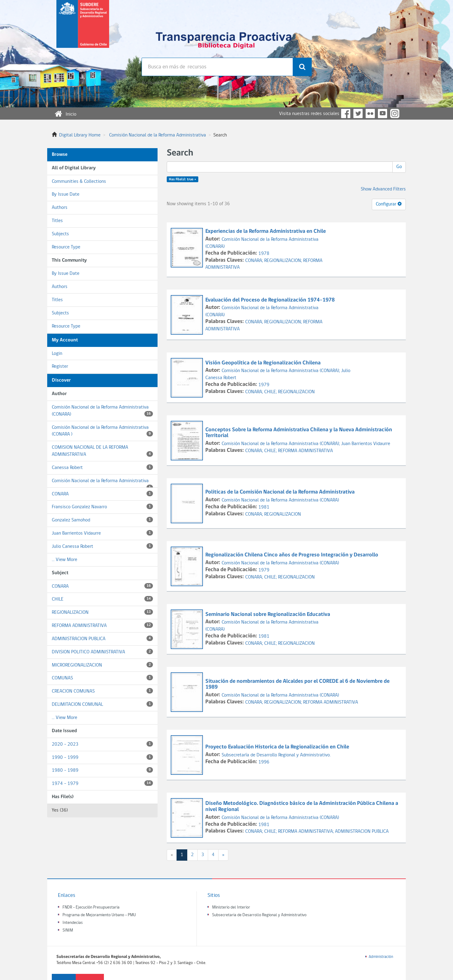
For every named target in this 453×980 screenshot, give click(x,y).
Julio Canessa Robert (102, 546)
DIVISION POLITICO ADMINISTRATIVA (102, 652)
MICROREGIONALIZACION (102, 665)
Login (57, 354)
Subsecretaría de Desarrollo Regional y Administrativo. (276, 755)
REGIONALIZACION (102, 612)
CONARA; (255, 261)
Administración (381, 957)
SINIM (68, 930)
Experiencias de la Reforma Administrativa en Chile (266, 231)
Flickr (370, 113)
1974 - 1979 (102, 783)
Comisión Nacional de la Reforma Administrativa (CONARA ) (102, 431)
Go (399, 167)
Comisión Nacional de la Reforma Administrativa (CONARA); (281, 371)
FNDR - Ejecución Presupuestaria (91, 907)
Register (60, 367)
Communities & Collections (79, 182)
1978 (264, 254)
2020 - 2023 (102, 744)
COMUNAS (102, 678)
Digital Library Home (80, 135)
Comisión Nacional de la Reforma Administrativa (158, 135)
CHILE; (271, 392)
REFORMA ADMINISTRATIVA (102, 625)
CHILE (102, 599)
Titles (57, 221)
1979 (264, 385)
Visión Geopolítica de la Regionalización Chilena (264, 363)
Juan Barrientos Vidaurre (102, 533)
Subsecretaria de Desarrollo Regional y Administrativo (259, 915)
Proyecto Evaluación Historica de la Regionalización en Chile (278, 747)
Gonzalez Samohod (102, 520)
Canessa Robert (102, 467)
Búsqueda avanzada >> (164, 83)
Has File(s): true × (183, 179)
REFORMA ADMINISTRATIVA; (306, 832)
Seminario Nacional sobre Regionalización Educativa (268, 615)
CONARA (102, 494)
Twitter (358, 113)
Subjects (60, 234)
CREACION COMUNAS (102, 691)
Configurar (389, 204)
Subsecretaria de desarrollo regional (83, 29)
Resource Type (66, 247)
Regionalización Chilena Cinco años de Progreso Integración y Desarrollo (292, 555)
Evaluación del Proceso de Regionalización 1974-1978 (271, 300)
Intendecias (73, 923)
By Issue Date (66, 194)
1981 (264, 507)
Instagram (395, 113)
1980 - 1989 (102, 770)
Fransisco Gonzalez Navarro (102, 507)
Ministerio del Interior (231, 907)
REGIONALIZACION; (284, 261)
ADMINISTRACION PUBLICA (102, 638)
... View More (65, 560)
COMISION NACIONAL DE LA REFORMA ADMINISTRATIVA (102, 451)
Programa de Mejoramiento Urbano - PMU (99, 915)
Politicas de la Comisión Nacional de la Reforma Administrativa (281, 492)
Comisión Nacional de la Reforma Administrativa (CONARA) (102, 411)
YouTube (383, 113)
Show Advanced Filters (383, 189)
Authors (60, 208)
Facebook (346, 113)
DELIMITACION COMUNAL (102, 704)
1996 (264, 762)
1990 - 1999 (102, 757)
